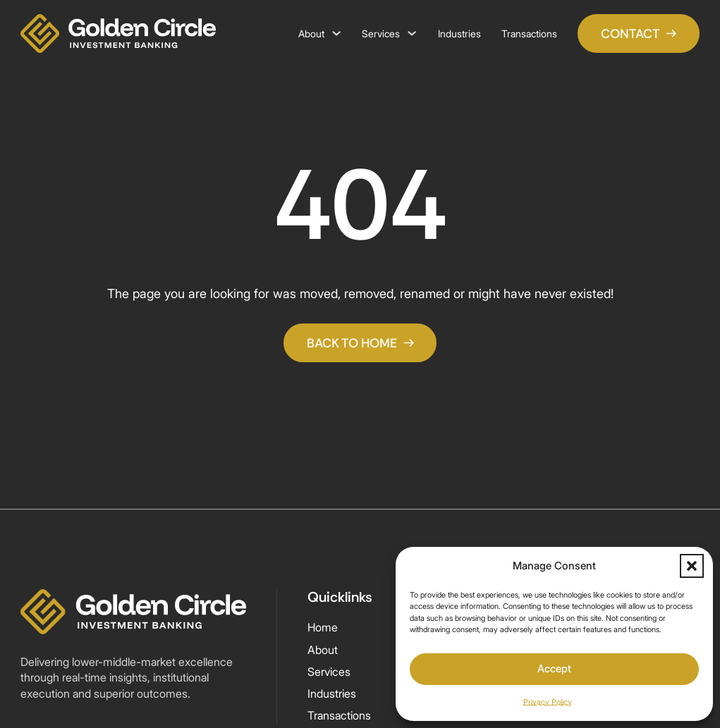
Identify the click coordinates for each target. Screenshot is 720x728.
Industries (459, 33)
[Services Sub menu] (412, 33)
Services (381, 33)
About (311, 33)
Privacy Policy (548, 702)
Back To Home (360, 343)
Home (323, 628)
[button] (692, 566)
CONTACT (639, 33)
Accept (554, 668)
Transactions (529, 33)
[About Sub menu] (336, 33)
